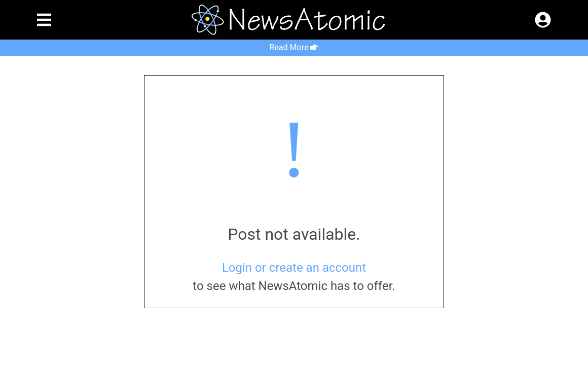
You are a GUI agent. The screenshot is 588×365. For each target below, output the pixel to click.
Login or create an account (294, 268)
